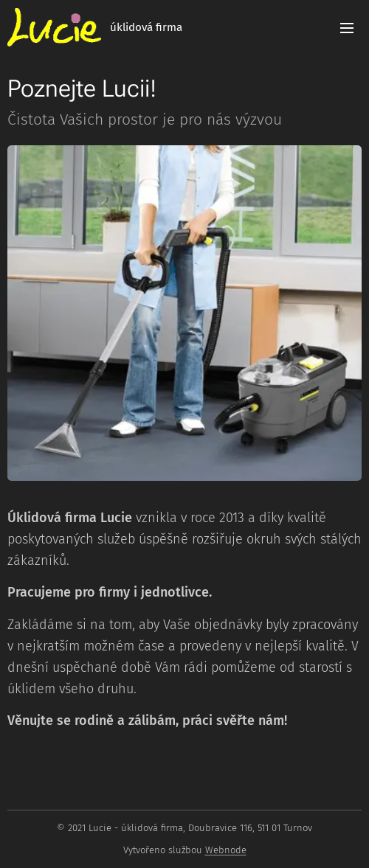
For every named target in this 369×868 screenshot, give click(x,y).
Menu (347, 28)
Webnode (226, 850)
